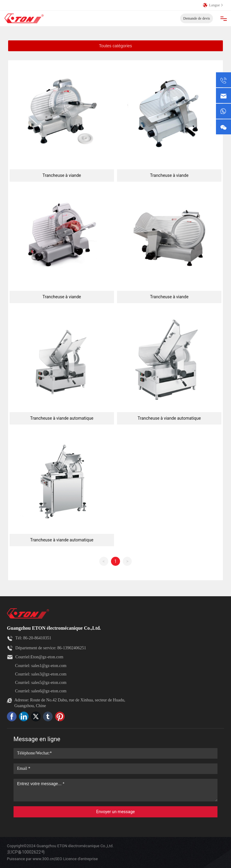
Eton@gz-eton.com (47, 657)
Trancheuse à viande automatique (62, 418)
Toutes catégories (115, 46)
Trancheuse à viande (62, 175)
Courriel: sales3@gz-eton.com (41, 674)
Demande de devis (197, 18)
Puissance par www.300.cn (30, 859)
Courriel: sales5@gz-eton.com (41, 683)
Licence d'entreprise (80, 859)
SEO (59, 859)
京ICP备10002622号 (26, 852)
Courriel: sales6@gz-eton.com (41, 691)
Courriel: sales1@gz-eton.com (41, 666)
